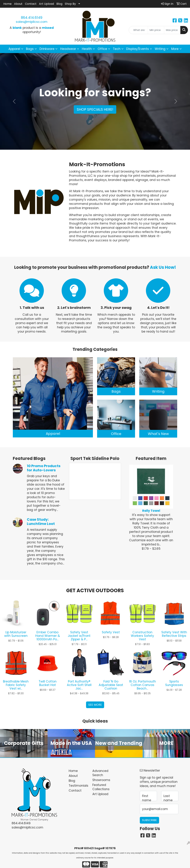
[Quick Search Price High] (172, 30)
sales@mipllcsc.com (32, 22)
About (18, 4)
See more (95, 705)
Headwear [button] (68, 49)
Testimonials (78, 786)
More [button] (175, 49)
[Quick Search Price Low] (156, 30)
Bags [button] (30, 49)
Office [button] (102, 49)
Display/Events (138, 49)
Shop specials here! (95, 109)
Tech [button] (117, 49)
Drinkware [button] (47, 49)
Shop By (70, 4)
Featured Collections (101, 787)
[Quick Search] (138, 30)
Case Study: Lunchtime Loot (41, 522)
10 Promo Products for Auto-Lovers (44, 468)
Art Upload (46, 4)
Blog (59, 4)
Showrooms (101, 780)
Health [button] (87, 49)
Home (7, 4)
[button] (14, 101)
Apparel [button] (14, 49)
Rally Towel (151, 511)
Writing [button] (160, 49)
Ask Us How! (163, 267)
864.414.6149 (32, 18)
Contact (31, 4)
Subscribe (149, 820)
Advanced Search (100, 773)
